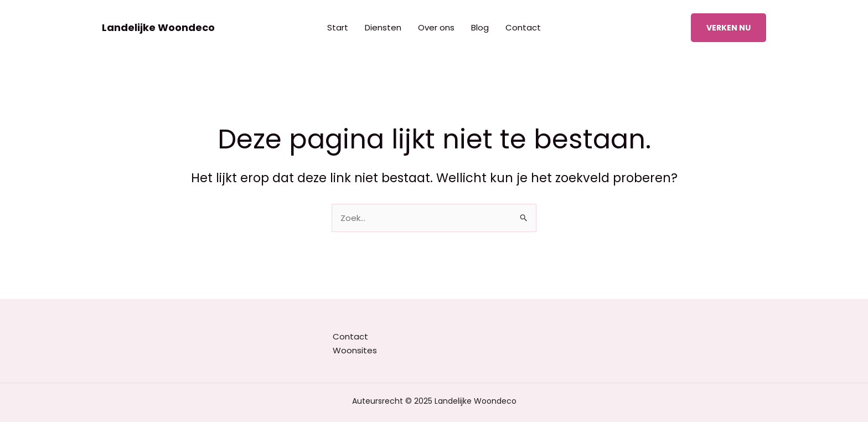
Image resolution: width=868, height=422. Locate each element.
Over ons (436, 27)
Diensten (383, 27)
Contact (523, 27)
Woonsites (355, 350)
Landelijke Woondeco (158, 27)
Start (338, 27)
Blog (480, 27)
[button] (728, 28)
